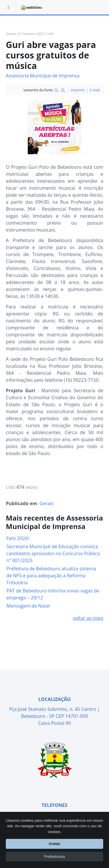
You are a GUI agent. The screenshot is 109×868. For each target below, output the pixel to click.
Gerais (47, 503)
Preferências (54, 857)
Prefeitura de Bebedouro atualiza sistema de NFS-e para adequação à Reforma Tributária (51, 576)
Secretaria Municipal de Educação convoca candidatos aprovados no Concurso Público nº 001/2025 (53, 553)
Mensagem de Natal (28, 606)
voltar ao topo (88, 618)
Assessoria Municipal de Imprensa (43, 76)
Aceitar (54, 844)
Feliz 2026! (18, 538)
